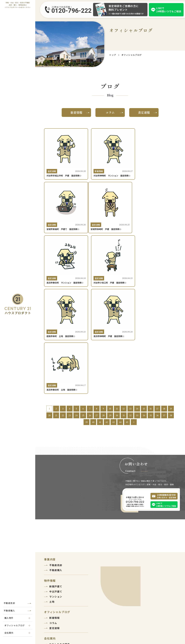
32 (130, 319)
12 (124, 312)
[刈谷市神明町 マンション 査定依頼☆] (110, 155)
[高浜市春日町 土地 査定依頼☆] (155, 270)
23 (70, 319)
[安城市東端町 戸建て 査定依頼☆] (155, 155)
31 (124, 319)
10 (110, 312)
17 (157, 312)
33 (137, 319)
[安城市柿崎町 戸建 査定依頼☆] (65, 213)
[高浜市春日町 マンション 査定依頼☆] (110, 213)
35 (151, 319)
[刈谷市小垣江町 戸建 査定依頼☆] (155, 213)
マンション (56, 500)
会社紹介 (54, 552)
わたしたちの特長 (60, 547)
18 (164, 312)
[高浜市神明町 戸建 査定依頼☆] (110, 270)
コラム (110, 112)
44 (120, 325)
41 (100, 325)
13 (130, 312)
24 (76, 319)
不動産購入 (9, 611)
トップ (113, 55)
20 (49, 319)
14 (137, 312)
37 (164, 319)
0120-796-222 (72, 11)
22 (63, 319)
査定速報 (144, 112)
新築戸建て (56, 490)
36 (157, 319)
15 (144, 312)
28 (103, 319)
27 (97, 319)
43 (113, 325)
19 (171, 312)
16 (151, 312)
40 (93, 325)
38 (171, 319)
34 (144, 319)
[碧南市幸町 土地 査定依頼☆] (65, 270)
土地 (52, 505)
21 (56, 319)
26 (90, 319)
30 (117, 319)
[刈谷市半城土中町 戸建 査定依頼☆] (65, 155)
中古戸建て (56, 495)
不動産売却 (9, 603)
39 (86, 325)
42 (107, 325)
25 (83, 319)
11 (117, 312)
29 (110, 319)
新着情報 (76, 112)
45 (127, 325)
